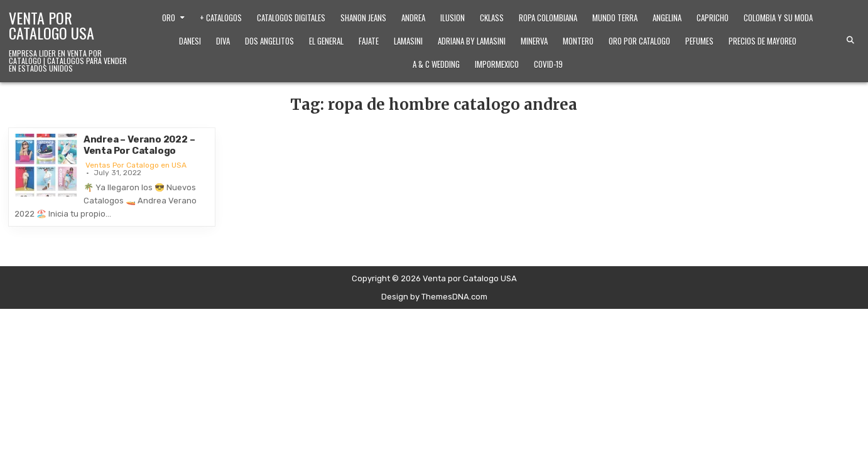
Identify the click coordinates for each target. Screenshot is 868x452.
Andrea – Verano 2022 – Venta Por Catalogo (139, 145)
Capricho (713, 18)
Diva (223, 41)
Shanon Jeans (363, 18)
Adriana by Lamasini (472, 41)
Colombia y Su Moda (778, 18)
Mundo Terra (615, 18)
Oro (169, 18)
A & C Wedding (436, 64)
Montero (578, 41)
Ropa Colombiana (548, 18)
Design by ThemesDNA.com (434, 297)
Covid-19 (548, 64)
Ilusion (453, 18)
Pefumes (699, 41)
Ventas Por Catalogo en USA (136, 165)
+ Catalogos (221, 18)
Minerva (534, 41)
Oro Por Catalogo (639, 41)
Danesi (190, 41)
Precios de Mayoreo (762, 41)
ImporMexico (497, 64)
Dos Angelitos (269, 41)
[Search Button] (850, 40)
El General (326, 41)
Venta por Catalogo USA (52, 25)
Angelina (667, 18)
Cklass (492, 18)
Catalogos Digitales (291, 18)
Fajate (369, 41)
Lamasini (408, 41)
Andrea (413, 18)
